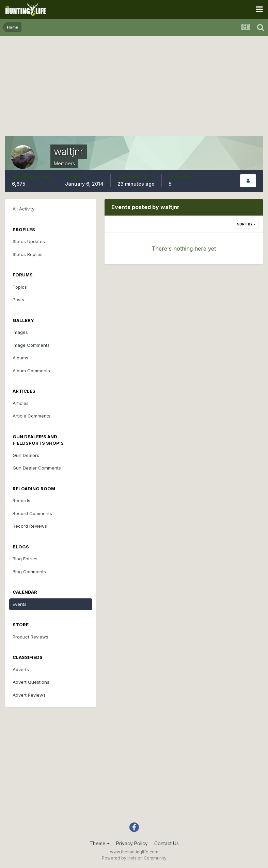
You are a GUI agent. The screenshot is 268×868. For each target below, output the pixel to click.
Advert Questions (31, 682)
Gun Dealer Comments (37, 468)
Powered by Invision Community (134, 858)
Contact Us (167, 843)
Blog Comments (29, 572)
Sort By (246, 224)
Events (20, 604)
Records (21, 500)
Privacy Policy (132, 843)
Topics (20, 287)
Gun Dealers (26, 455)
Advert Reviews (29, 695)
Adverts (21, 669)
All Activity (23, 209)
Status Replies (28, 254)
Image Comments (31, 345)
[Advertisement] (134, 88)
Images (20, 332)
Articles (21, 403)
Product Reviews (30, 637)
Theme (100, 843)
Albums (20, 358)
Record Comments (32, 513)
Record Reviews (30, 526)
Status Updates (29, 241)
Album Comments (31, 371)
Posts (18, 300)
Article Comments (31, 416)
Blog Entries (25, 559)
